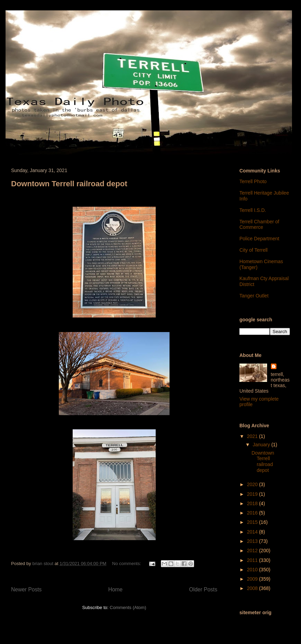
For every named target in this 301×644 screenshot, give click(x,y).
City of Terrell (253, 250)
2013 (253, 541)
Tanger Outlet (254, 296)
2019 (253, 494)
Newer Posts (26, 589)
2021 (253, 436)
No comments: (127, 563)
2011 (253, 560)
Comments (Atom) (128, 607)
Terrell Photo (253, 181)
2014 (253, 532)
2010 (253, 570)
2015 (253, 522)
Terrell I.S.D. (253, 210)
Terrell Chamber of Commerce (259, 225)
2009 (253, 579)
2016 (253, 513)
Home (116, 589)
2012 (253, 551)
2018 (253, 503)
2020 (253, 484)
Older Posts (203, 589)
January (262, 445)
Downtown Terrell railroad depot (69, 184)
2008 (253, 588)
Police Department (259, 239)
